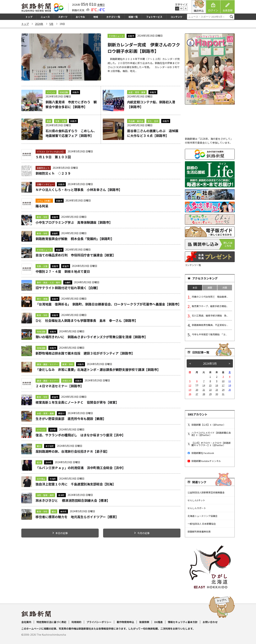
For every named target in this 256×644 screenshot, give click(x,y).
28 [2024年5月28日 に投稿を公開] (204, 394)
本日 (195, 288)
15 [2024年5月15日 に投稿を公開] (210, 385)
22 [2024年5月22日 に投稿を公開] (210, 390)
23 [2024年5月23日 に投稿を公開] (217, 390)
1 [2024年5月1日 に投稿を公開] (210, 376)
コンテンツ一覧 (193, 265)
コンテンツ (176, 17)
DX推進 (158, 622)
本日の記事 (62, 533)
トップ (29, 17)
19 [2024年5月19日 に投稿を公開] (190, 390)
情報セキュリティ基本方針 (183, 622)
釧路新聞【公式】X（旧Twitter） (207, 425)
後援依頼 (144, 622)
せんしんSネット (196, 500)
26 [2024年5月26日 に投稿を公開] (190, 394)
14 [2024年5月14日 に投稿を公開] (204, 385)
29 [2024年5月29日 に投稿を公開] (210, 394)
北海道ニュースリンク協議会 (202, 516)
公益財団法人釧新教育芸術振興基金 (206, 492)
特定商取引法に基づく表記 (51, 622)
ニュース (45, 17)
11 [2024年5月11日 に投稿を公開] (230, 381)
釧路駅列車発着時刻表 (199, 532)
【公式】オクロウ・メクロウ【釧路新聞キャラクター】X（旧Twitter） (209, 444)
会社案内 (26, 622)
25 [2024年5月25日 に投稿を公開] (230, 390)
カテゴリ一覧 (113, 17)
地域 (96, 17)
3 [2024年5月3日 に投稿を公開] (223, 376)
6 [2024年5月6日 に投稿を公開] (197, 381)
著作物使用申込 (125, 622)
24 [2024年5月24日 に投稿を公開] (223, 390)
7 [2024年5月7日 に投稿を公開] (204, 381)
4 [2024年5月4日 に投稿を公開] (230, 376)
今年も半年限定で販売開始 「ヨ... (209, 334)
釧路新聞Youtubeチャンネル (204, 461)
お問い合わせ (210, 622)
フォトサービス (154, 17)
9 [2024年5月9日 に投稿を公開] (217, 381)
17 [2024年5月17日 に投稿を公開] (223, 385)
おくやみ (80, 17)
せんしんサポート (197, 508)
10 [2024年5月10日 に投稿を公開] (223, 381)
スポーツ (63, 17)
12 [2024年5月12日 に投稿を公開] (190, 385)
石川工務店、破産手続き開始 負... (210, 316)
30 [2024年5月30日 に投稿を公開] (217, 394)
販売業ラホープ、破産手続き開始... (210, 306)
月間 (225, 288)
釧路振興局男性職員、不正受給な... (210, 325)
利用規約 (76, 622)
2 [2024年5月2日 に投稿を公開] (217, 376)
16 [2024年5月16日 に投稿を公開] (217, 385)
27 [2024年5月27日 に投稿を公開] (197, 394)
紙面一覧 (133, 17)
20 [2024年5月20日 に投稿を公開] (197, 390)
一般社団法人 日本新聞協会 (202, 524)
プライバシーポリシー (99, 622)
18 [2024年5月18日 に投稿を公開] (230, 385)
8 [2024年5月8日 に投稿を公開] (210, 381)
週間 (210, 288)
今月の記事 (143, 533)
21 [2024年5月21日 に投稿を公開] (204, 390)
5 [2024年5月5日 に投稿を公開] (190, 381)
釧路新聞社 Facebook (201, 453)
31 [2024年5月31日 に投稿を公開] (223, 394)
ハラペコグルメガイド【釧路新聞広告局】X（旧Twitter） (209, 434)
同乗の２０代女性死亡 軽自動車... (210, 297)
